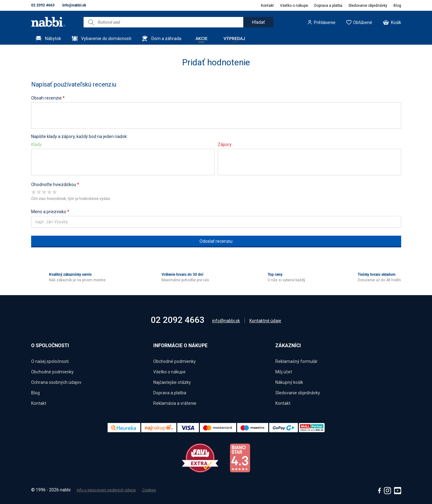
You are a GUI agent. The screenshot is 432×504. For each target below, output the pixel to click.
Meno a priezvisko (50, 212)
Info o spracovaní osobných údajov (106, 490)
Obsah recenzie (48, 98)
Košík (396, 22)
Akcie (202, 39)
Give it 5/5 (55, 192)
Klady (36, 144)
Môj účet (284, 372)
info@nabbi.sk (74, 5)
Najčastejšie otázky (172, 382)
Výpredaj (234, 39)
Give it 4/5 (49, 192)
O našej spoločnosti (50, 361)
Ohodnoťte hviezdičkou (55, 185)
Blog (397, 6)
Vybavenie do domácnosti (106, 39)
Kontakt (267, 6)
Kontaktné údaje (265, 321)
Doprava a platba (328, 6)
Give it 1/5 (34, 192)
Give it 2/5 (39, 192)
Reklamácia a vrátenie (175, 403)
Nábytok (53, 39)
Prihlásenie (325, 22)
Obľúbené (363, 22)
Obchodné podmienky (52, 372)
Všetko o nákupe (294, 6)
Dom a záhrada (166, 39)
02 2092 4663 (43, 5)
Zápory (225, 144)
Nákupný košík (289, 382)
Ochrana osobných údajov (56, 382)
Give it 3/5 (44, 192)
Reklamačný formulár (296, 361)
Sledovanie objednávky (368, 6)
